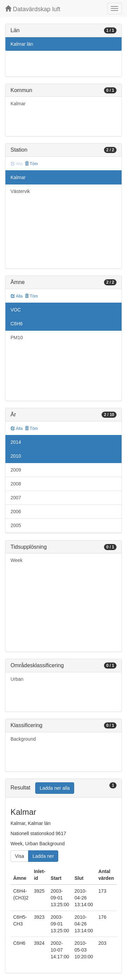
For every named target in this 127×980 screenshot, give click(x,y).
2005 (16, 525)
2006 (16, 511)
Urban (17, 679)
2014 (16, 442)
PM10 (17, 337)
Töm (31, 164)
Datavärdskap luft (33, 9)
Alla (17, 296)
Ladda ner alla (55, 788)
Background (23, 739)
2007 (16, 498)
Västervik (20, 191)
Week (17, 560)
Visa (19, 856)
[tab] (63, 788)
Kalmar (18, 104)
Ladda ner (43, 856)
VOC (16, 310)
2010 (16, 456)
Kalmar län (22, 44)
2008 (16, 484)
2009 (16, 470)
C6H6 (17, 324)
